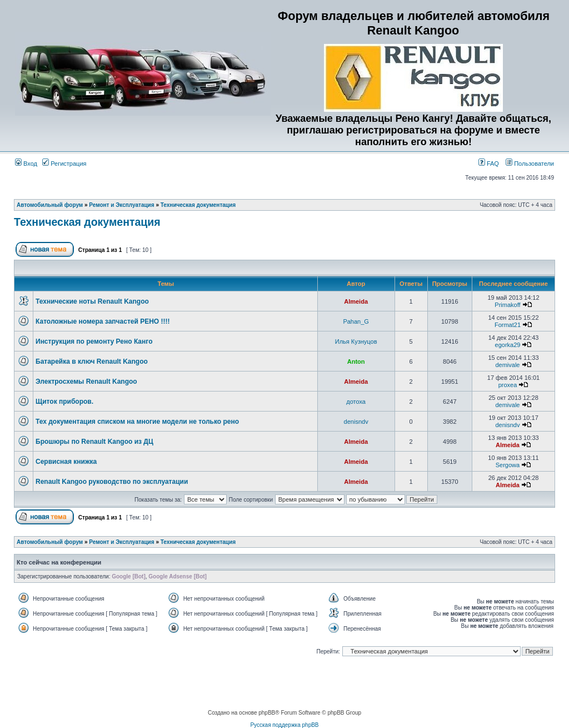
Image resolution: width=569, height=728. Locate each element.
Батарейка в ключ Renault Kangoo (92, 361)
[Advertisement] (284, 684)
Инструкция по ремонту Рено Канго (94, 341)
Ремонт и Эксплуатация (121, 205)
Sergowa (508, 465)
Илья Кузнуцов (356, 341)
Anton (356, 361)
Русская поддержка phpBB (284, 725)
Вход (26, 164)
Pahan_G (356, 321)
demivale (507, 365)
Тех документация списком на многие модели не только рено (137, 422)
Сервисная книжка (66, 462)
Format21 (508, 325)
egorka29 (508, 345)
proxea (508, 385)
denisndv (356, 422)
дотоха (356, 402)
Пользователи (530, 164)
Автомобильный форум (50, 205)
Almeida (356, 301)
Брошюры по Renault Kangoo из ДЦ (94, 442)
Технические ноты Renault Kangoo (92, 301)
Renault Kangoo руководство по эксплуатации (112, 482)
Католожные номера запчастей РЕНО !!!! (103, 321)
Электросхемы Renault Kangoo (86, 382)
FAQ (489, 164)
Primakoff (507, 305)
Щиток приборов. (64, 402)
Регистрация (64, 164)
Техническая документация (198, 205)
